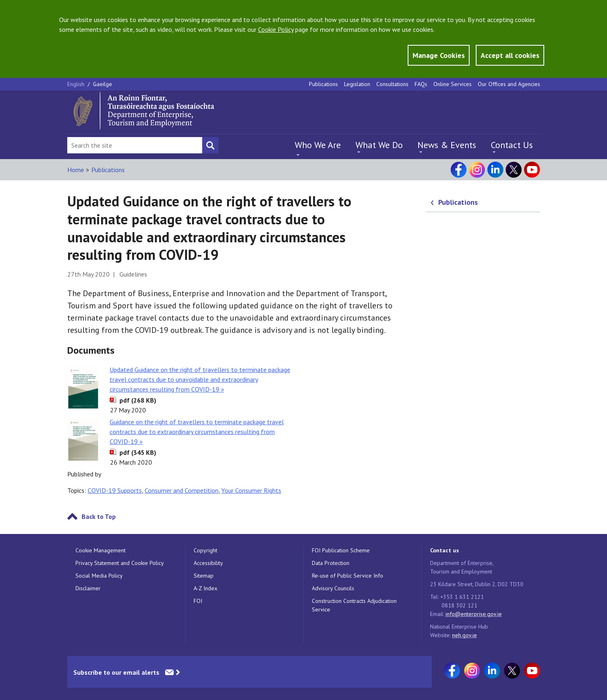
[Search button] (210, 145)
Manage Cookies (439, 55)
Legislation (357, 84)
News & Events (447, 145)
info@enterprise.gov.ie (474, 614)
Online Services (452, 84)
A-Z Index (205, 588)
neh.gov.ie (465, 635)
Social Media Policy (99, 576)
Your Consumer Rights (251, 490)
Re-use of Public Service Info (348, 576)
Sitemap (204, 576)
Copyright (205, 550)
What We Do (379, 145)
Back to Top (99, 516)
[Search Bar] (135, 145)
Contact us (445, 550)
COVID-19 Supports (115, 490)
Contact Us (512, 145)
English (77, 84)
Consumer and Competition (182, 490)
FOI (198, 601)
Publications (323, 84)
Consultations (392, 84)
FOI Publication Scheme (341, 550)
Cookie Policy (276, 29)
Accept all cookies (510, 55)
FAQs (421, 84)
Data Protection (331, 563)
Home (76, 170)
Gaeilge (103, 84)
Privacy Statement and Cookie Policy (120, 563)
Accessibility (208, 563)
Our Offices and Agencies (509, 84)
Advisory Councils (333, 588)
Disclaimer (88, 588)
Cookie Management (100, 550)
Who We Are (318, 145)
